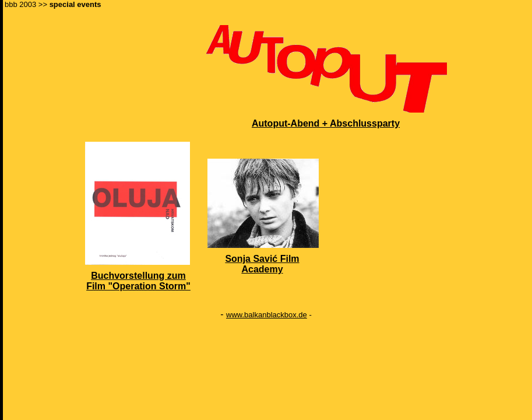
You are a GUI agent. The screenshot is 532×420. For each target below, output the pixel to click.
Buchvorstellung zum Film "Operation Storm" (138, 281)
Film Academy (270, 264)
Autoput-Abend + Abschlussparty (326, 123)
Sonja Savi (249, 259)
